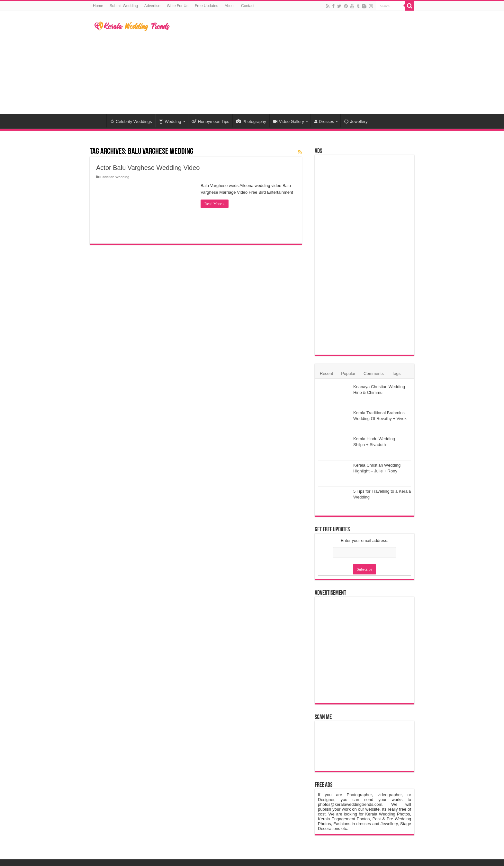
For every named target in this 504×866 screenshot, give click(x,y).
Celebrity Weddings (131, 121)
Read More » (215, 204)
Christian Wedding (115, 177)
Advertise (152, 6)
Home (98, 6)
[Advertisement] (292, 62)
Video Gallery (289, 121)
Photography (251, 121)
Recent (326, 373)
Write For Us (178, 6)
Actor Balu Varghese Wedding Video (148, 168)
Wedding (170, 121)
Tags (396, 373)
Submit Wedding (124, 6)
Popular (348, 373)
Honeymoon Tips (211, 121)
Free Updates (207, 6)
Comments (374, 373)
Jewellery (356, 121)
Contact (248, 6)
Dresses (324, 121)
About (230, 6)
